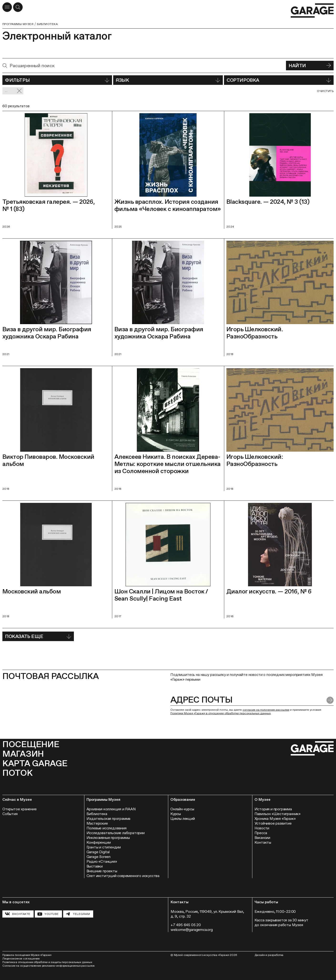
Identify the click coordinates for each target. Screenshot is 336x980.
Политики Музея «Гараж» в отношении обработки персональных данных (221, 713)
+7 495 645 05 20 (186, 925)
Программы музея (18, 24)
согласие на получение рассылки (266, 710)
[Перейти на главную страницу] (312, 11)
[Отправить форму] (330, 700)
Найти (310, 66)
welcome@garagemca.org (192, 930)
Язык (168, 80)
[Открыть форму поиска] (18, 7)
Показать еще (38, 636)
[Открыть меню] (7, 7)
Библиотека (47, 24)
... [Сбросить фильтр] (13, 91)
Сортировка (279, 80)
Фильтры (57, 80)
